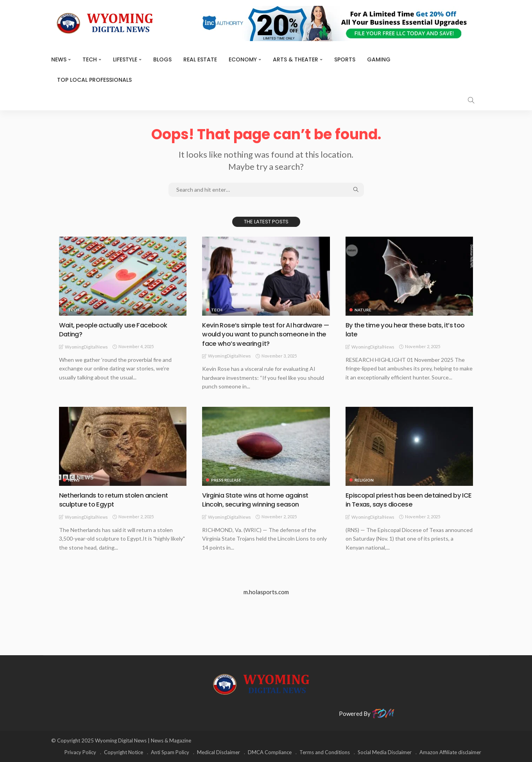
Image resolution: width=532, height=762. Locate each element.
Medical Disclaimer (219, 752)
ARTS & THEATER (296, 59)
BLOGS (162, 59)
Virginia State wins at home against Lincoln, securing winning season (260, 499)
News (59, 59)
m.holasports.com (266, 591)
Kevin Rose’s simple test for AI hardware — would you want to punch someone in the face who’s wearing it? (264, 334)
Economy (243, 59)
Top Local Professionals (94, 80)
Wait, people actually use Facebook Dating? (116, 329)
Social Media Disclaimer (385, 752)
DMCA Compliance (270, 752)
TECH (90, 59)
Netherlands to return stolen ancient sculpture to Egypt (117, 499)
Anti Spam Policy (170, 752)
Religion (364, 480)
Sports (345, 59)
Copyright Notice (124, 752)
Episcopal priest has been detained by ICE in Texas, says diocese (407, 499)
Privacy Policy (80, 752)
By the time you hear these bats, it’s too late (403, 329)
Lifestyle (125, 59)
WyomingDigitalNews (86, 347)
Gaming (379, 59)
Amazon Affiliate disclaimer (450, 752)
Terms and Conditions (325, 752)
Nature (363, 310)
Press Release (226, 480)
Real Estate (200, 59)
